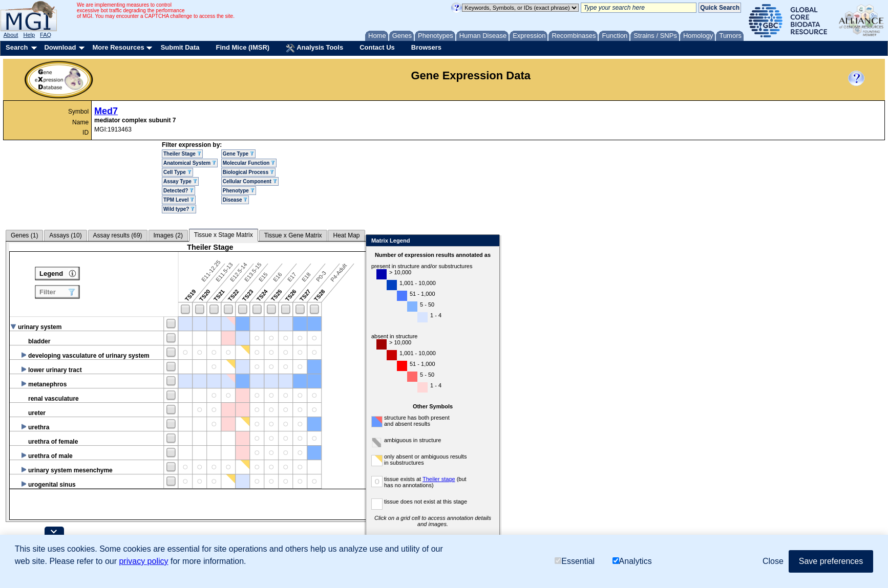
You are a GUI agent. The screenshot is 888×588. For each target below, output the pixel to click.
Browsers (426, 47)
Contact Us (377, 47)
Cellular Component (250, 181)
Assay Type (180, 181)
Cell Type (177, 172)
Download (60, 47)
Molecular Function (249, 163)
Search (17, 47)
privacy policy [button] (143, 561)
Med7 (106, 111)
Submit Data (180, 47)
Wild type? (179, 209)
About (11, 35)
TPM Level (179, 200)
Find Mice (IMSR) (242, 47)
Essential (575, 561)
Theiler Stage (182, 154)
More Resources (118, 47)
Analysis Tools (314, 48)
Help (29, 35)
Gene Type (238, 154)
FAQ (46, 35)
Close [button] (773, 561)
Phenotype (239, 191)
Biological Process (248, 172)
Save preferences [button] (831, 561)
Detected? (178, 191)
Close (539, 241)
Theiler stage (488, 479)
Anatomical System (190, 163)
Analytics (632, 561)
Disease (235, 200)
